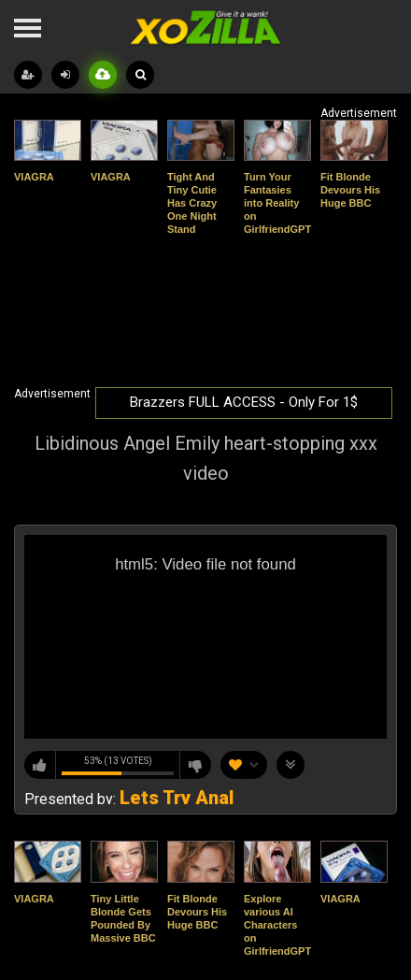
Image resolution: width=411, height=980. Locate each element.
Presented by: (129, 799)
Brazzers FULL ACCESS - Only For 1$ (244, 402)
